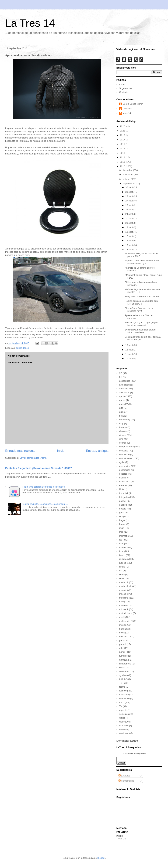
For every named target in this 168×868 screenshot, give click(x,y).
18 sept (129, 232)
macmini (123, 590)
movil (122, 617)
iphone (123, 547)
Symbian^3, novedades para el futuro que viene (140, 331)
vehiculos (124, 714)
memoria (124, 605)
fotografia (124, 497)
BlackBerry (125, 420)
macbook (124, 582)
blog (121, 423)
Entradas (124, 776)
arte (121, 408)
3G (121, 377)
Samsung (124, 660)
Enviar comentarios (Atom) (33, 458)
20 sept (129, 223)
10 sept (129, 358)
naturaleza (125, 629)
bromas (123, 427)
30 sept (129, 187)
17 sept (129, 236)
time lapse (124, 699)
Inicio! (122, 84)
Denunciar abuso (127, 741)
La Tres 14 (30, 23)
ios (121, 540)
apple (122, 396)
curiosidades (22, 348)
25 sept (129, 210)
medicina (124, 598)
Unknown (127, 109)
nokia (122, 633)
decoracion (125, 466)
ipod (121, 551)
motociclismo (126, 613)
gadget (123, 501)
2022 (123, 131)
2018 (123, 135)
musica (123, 625)
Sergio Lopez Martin (133, 104)
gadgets (123, 505)
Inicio (61, 451)
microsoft (124, 609)
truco (122, 702)
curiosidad (124, 455)
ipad (121, 544)
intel (121, 532)
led (121, 571)
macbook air (125, 586)
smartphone (125, 664)
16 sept (129, 241)
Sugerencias (125, 88)
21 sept (129, 219)
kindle (122, 567)
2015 (123, 149)
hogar (122, 520)
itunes (122, 555)
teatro (122, 687)
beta (121, 416)
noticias (123, 636)
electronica (125, 482)
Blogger (101, 858)
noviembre (128, 175)
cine (121, 439)
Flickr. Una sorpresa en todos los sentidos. (44, 487)
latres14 (127, 113)
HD (121, 516)
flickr (122, 489)
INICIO (120, 836)
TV (121, 706)
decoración (125, 470)
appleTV (123, 404)
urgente (123, 710)
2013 (123, 153)
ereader (123, 485)
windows (124, 733)
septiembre (129, 183)
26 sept (129, 205)
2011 (123, 162)
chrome (123, 431)
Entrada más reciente (20, 451)
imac (122, 528)
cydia (122, 462)
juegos (122, 563)
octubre (127, 179)
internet (123, 536)
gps (121, 513)
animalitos (124, 392)
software (123, 671)
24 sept (129, 214)
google (123, 509)
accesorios (125, 381)
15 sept (129, 245)
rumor (122, 652)
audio (122, 412)
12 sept (129, 350)
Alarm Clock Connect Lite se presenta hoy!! (139, 310)
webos (122, 729)
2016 (123, 144)
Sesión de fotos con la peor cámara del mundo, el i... (143, 338)
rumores (123, 656)
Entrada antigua (97, 451)
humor (122, 524)
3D (121, 373)
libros (122, 575)
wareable (124, 726)
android (123, 389)
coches (123, 443)
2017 (123, 140)
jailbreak (123, 559)
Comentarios (126, 781)
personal (124, 640)
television (124, 695)
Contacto (124, 92)
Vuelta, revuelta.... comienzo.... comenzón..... (45, 504)
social (122, 668)
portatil (123, 644)
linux (122, 578)
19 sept (129, 227)
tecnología (124, 691)
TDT (121, 683)
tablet (122, 679)
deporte (123, 474)
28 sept (129, 196)
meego (123, 602)
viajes (122, 718)
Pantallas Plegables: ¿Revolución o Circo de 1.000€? (39, 468)
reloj (121, 648)
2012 (123, 157)
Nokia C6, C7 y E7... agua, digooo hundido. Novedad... (142, 324)
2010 (123, 166)
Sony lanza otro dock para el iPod (142, 297)
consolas (124, 451)
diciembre (128, 170)
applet (122, 400)
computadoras (126, 447)
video (122, 722)
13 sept (129, 345)
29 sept (129, 192)
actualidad (124, 385)
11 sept (129, 354)
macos (122, 594)
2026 (123, 126)
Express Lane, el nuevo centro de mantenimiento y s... (142, 262)
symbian (123, 675)
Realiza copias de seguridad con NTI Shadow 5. (141, 302)
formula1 (124, 493)
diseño (122, 478)
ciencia (123, 435)
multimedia (125, 621)
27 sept (129, 201)
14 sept (129, 250)
